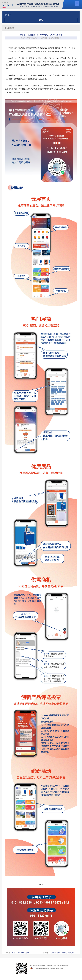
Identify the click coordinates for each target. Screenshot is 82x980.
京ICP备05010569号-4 (63, 965)
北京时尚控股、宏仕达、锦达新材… (63, 953)
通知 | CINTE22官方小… (21, 953)
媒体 (41, 20)
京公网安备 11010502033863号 (41, 968)
